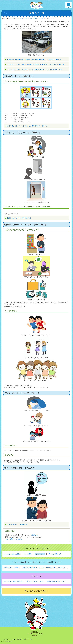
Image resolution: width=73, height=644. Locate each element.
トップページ (14, 18)
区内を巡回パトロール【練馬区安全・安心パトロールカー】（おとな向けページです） (35, 60)
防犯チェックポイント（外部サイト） (19, 218)
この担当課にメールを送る (13, 539)
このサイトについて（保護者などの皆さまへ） (17, 639)
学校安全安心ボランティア (56, 581)
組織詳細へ (34, 535)
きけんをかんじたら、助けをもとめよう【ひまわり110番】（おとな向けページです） (35, 70)
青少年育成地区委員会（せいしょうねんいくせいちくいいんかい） (44, 568)
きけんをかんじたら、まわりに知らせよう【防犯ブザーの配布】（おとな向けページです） (37, 64)
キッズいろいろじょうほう (38, 18)
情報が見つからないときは (35, 591)
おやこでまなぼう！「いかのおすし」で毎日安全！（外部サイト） (29, 126)
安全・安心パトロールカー (36, 581)
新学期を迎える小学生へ (12, 568)
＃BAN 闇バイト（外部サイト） (18, 525)
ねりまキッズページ (24, 18)
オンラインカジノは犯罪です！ (14, 581)
